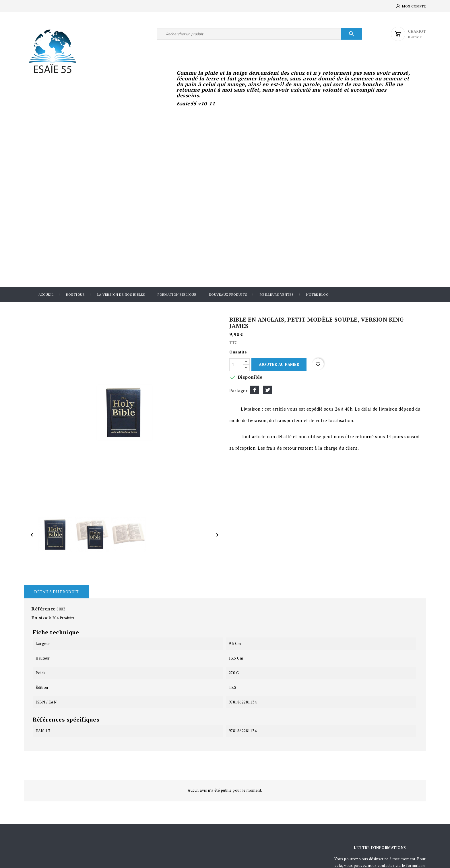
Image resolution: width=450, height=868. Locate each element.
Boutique (75, 294)
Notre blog (317, 294)
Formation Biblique (177, 294)
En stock (41, 618)
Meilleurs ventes (277, 294)
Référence (43, 609)
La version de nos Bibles (121, 294)
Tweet (267, 390)
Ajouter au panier (279, 364)
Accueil (46, 294)
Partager (255, 390)
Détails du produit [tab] (56, 592)
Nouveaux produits (228, 294)
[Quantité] (236, 365)
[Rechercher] (260, 34)
